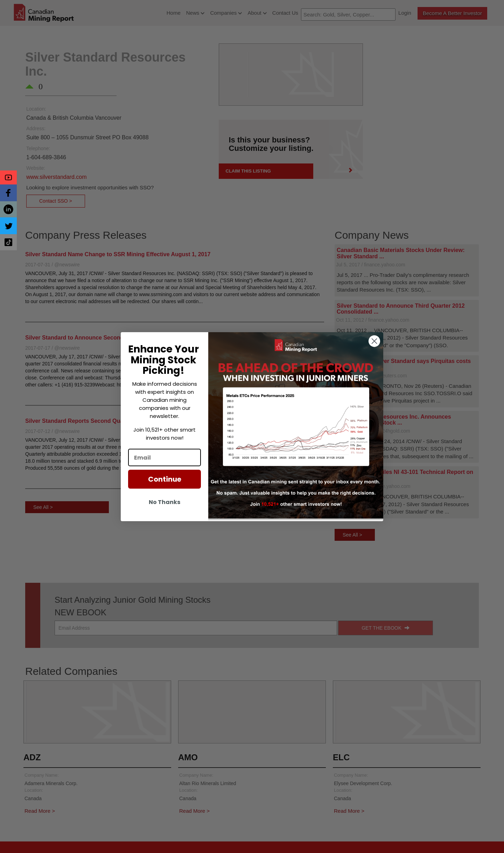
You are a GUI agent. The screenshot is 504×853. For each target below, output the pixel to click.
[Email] (164, 457)
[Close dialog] (374, 341)
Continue (165, 479)
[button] (8, 177)
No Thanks (164, 502)
